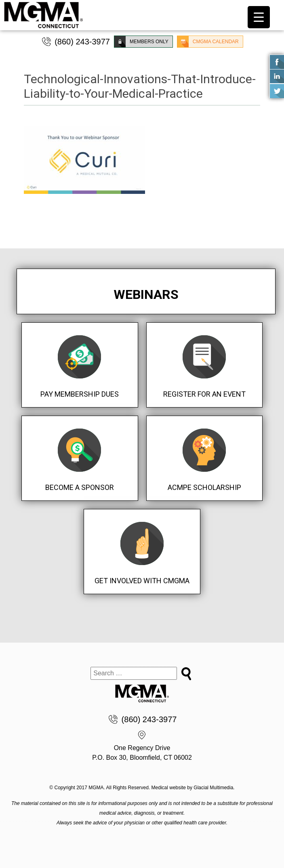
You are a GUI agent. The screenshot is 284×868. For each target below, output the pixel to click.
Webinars (146, 294)
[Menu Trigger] (259, 17)
